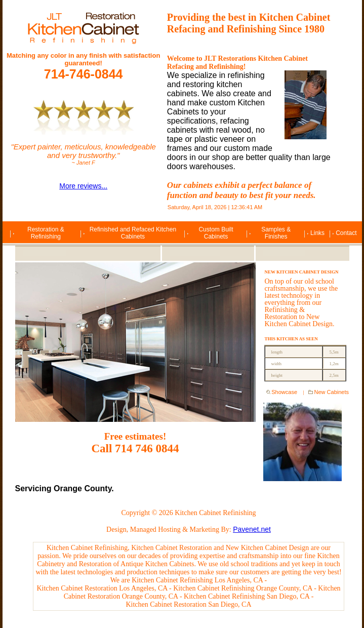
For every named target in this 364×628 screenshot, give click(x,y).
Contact (346, 233)
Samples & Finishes (276, 233)
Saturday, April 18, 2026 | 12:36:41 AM (215, 207)
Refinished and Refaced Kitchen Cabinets (133, 233)
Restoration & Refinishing (46, 233)
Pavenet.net (252, 529)
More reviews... (83, 186)
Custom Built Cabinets (216, 233)
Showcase (285, 392)
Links (317, 233)
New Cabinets (332, 392)
